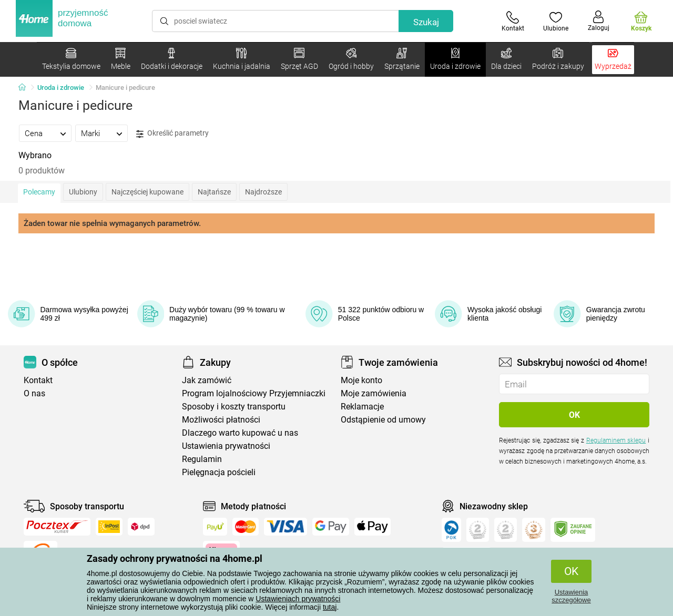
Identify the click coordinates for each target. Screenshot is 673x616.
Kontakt (38, 380)
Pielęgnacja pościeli (219, 472)
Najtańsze (214, 192)
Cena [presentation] (34, 134)
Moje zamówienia (374, 393)
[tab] (45, 133)
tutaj (330, 607)
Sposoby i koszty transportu (234, 407)
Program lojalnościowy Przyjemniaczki (254, 393)
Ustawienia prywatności (226, 446)
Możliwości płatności (221, 420)
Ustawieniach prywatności (298, 599)
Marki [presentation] (90, 134)
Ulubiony (83, 192)
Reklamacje (362, 407)
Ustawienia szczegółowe (571, 596)
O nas (34, 393)
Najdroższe (263, 192)
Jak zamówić (207, 380)
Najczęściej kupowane (147, 192)
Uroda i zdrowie (61, 88)
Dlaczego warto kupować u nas (240, 433)
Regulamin (202, 459)
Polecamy (39, 192)
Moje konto (361, 380)
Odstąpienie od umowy (383, 420)
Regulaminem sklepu (616, 440)
